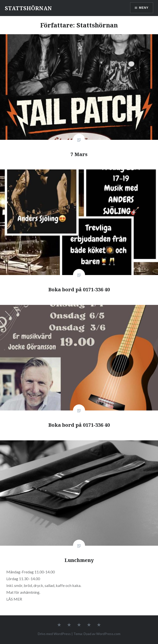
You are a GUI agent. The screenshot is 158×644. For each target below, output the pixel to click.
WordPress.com (108, 634)
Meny (144, 8)
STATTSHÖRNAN (28, 8)
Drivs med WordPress (54, 634)
